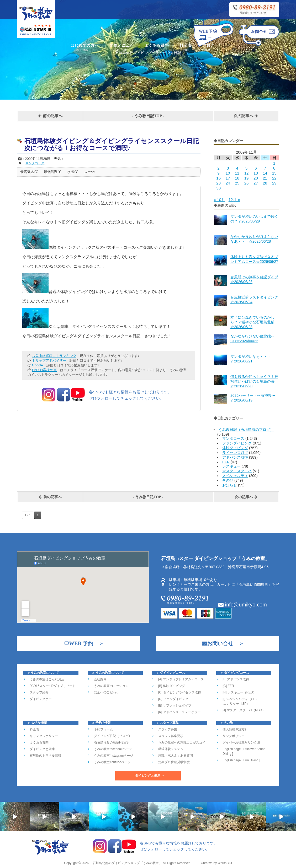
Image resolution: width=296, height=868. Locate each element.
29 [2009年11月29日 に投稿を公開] (274, 183)
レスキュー (231, 466)
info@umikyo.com (243, 605)
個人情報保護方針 (235, 729)
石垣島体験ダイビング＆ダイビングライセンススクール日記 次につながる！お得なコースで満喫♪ (115, 145)
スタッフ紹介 (39, 692)
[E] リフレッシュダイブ (175, 706)
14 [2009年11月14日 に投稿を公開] (265, 173)
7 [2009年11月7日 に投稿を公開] (265, 168)
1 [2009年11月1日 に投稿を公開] (274, 163)
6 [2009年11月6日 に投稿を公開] (256, 168)
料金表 (186, 48)
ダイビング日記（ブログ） (113, 736)
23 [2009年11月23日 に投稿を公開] (218, 183)
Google (38, 365)
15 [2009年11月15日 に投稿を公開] (274, 173)
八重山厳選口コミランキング (54, 356)
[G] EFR (228, 686)
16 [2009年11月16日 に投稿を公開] (218, 178)
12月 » (234, 200)
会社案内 (100, 679)
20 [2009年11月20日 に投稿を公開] (256, 178)
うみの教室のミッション (111, 686)
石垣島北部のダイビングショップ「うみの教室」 (127, 863)
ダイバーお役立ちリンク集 (241, 742)
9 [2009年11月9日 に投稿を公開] (219, 173)
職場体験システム (171, 749)
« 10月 (219, 200)
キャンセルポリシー (44, 736)
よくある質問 (157, 48)
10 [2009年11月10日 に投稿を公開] (228, 173)
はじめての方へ (85, 48)
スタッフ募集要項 (171, 736)
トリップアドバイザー (49, 360)
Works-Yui (225, 863)
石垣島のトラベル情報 (45, 756)
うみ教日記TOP (148, 116)
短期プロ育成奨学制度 (174, 762)
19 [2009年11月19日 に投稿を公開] (247, 178)
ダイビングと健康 (42, 749)
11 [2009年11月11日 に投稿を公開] (237, 173)
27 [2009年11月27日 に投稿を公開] (256, 183)
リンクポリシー (234, 736)
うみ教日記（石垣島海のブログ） (246, 430)
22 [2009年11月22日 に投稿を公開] (274, 178)
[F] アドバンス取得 (236, 679)
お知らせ (230, 485)
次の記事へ (246, 116)
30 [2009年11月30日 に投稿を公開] (218, 188)
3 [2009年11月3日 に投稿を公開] (228, 168)
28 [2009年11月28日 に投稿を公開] (265, 183)
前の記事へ (50, 116)
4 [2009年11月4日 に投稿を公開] (237, 168)
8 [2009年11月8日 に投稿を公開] (274, 168)
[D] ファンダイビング (173, 699)
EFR (226, 462)
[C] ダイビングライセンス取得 (180, 692)
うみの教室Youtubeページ (112, 762)
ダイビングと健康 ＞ (150, 775)
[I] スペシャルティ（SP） (240, 699)
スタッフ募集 (168, 729)
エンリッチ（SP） (236, 704)
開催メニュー (121, 48)
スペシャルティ (235, 476)
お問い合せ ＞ (220, 643)
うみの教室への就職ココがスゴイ (182, 742)
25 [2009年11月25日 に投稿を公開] (237, 183)
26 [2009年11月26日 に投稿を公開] (247, 183)
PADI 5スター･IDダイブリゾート (53, 686)
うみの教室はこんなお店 (47, 679)
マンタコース (233, 438)
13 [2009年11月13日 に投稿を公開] (256, 173)
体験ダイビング (235, 448)
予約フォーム (103, 729)
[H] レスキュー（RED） (239, 692)
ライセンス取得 (235, 453)
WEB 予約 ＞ (81, 643)
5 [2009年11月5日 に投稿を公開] (246, 168)
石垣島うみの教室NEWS (111, 742)
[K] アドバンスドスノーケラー (179, 712)
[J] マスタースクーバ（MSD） (244, 710)
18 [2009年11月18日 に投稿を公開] (237, 178)
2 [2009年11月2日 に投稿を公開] (219, 168)
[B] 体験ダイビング (172, 686)
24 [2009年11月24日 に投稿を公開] (228, 183)
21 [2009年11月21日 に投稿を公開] (265, 178)
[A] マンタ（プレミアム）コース (181, 679)
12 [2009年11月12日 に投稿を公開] (247, 173)
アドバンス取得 (235, 457)
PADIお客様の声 (44, 370)
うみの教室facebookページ (113, 749)
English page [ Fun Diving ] (241, 760)
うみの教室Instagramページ (113, 756)
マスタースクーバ (237, 471)
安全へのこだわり (107, 692)
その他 (228, 480)
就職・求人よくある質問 (176, 756)
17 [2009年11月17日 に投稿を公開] (228, 178)
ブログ (208, 48)
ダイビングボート (42, 699)
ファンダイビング (237, 443)
